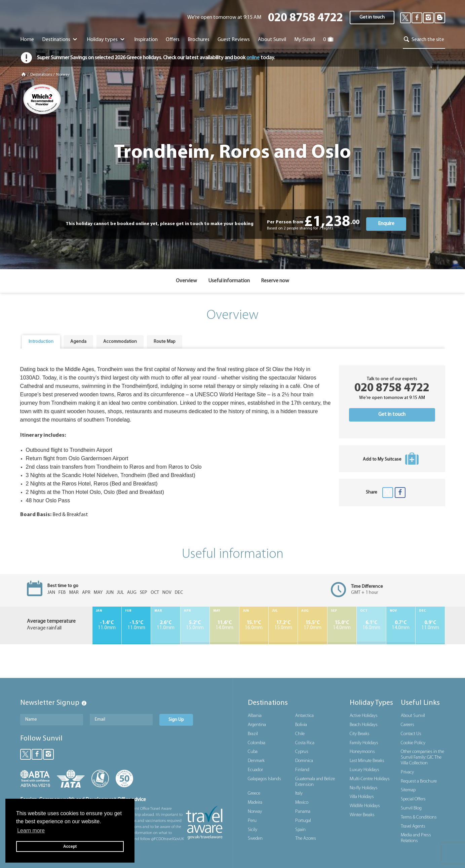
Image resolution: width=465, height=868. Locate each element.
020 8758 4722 (305, 18)
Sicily (253, 830)
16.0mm (254, 625)
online (253, 58)
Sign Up (176, 720)
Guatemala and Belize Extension (315, 782)
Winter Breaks (362, 815)
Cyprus (302, 752)
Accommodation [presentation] (120, 342)
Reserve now (275, 281)
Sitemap (408, 790)
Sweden (255, 839)
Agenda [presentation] (78, 342)
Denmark (256, 761)
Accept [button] (70, 846)
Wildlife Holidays (365, 806)
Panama (303, 812)
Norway (63, 75)
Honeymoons (362, 752)
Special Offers (413, 799)
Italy (299, 793)
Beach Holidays (364, 725)
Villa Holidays (362, 797)
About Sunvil (413, 716)
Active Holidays (364, 716)
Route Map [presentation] (165, 342)
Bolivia (301, 725)
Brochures (199, 40)
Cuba (253, 752)
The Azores (306, 839)
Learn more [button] (31, 830)
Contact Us (411, 734)
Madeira (255, 803)
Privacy (407, 772)
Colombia (257, 743)
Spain (300, 830)
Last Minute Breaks (367, 761)
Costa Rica (305, 743)
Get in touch (372, 17)
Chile (300, 734)
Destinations (60, 40)
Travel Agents (413, 826)
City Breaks (360, 734)
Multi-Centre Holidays (370, 779)
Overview (186, 281)
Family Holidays (364, 743)
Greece (254, 793)
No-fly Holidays (364, 788)
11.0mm (107, 625)
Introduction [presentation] (41, 342)
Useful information (229, 281)
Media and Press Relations (416, 838)
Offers (173, 40)
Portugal (303, 821)
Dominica (304, 761)
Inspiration (146, 40)
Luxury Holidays (364, 770)
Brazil (253, 734)
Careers (408, 725)
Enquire (386, 224)
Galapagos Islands (264, 779)
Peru (252, 821)
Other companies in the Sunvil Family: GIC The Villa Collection (422, 757)
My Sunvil (305, 40)
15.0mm (195, 625)
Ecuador (255, 770)
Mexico (302, 803)
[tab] (41, 342)
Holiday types (106, 40)
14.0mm (224, 625)
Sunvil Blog (411, 808)
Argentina (257, 725)
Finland (302, 770)
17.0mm (312, 625)
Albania (255, 716)
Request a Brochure (419, 781)
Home (27, 40)
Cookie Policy (413, 743)
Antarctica (304, 716)
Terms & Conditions (419, 817)
